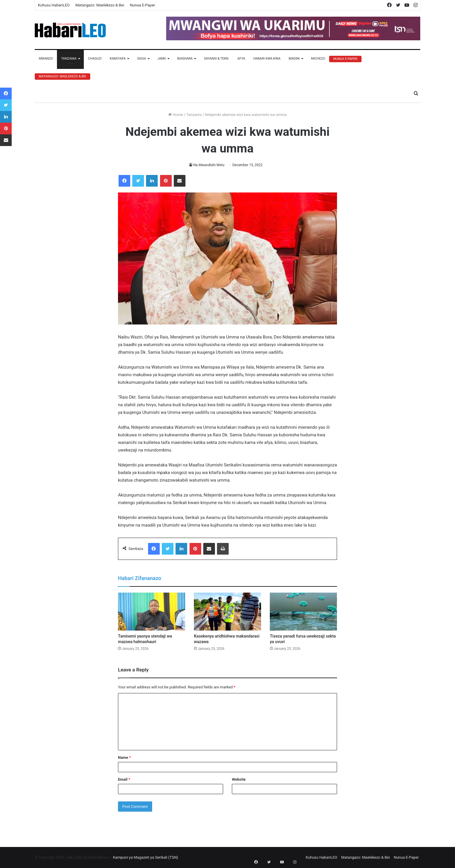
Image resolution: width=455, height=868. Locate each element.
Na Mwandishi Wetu (209, 165)
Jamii (162, 59)
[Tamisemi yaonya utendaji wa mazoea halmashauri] (152, 612)
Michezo (318, 59)
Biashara (185, 59)
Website (239, 779)
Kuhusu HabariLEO (54, 5)
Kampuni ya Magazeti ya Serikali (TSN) (146, 857)
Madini (294, 59)
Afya (241, 59)
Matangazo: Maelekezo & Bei (100, 5)
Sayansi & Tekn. (216, 59)
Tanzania (69, 59)
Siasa (141, 59)
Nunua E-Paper (143, 5)
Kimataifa (118, 59)
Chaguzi (95, 59)
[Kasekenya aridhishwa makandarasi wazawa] (227, 612)
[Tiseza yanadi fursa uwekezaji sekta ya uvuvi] (303, 612)
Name (124, 757)
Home (176, 115)
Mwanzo (46, 59)
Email (124, 779)
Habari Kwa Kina (267, 59)
